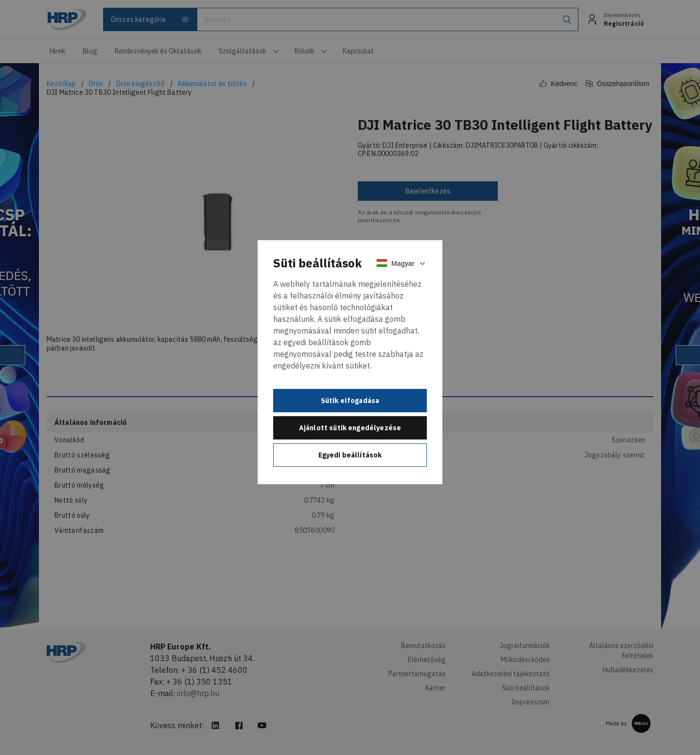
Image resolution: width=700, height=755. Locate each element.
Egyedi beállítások (350, 455)
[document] (350, 362)
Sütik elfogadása (350, 401)
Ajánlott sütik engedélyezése (350, 428)
